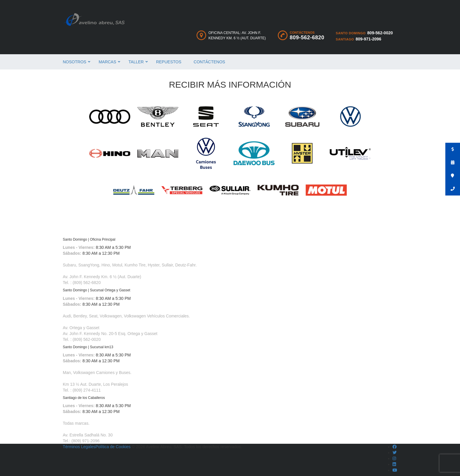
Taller (136, 62)
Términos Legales (79, 447)
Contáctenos (209, 62)
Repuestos (169, 62)
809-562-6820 (307, 38)
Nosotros (75, 62)
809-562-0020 (380, 33)
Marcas (107, 62)
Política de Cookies (113, 447)
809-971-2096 (368, 39)
